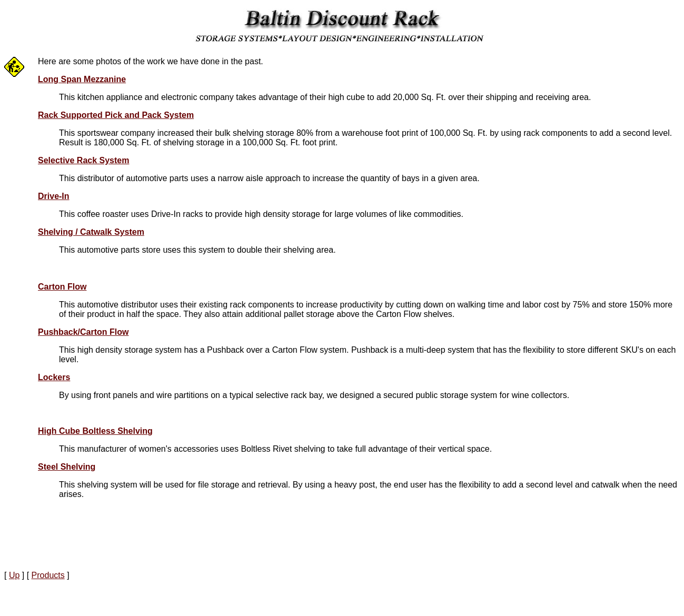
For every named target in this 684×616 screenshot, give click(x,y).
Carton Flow (62, 287)
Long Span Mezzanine (82, 79)
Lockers (54, 377)
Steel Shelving (67, 467)
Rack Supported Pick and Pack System (116, 115)
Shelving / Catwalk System (91, 232)
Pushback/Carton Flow (83, 332)
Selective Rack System (83, 160)
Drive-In (54, 196)
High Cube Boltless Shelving (95, 431)
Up (14, 575)
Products (48, 575)
